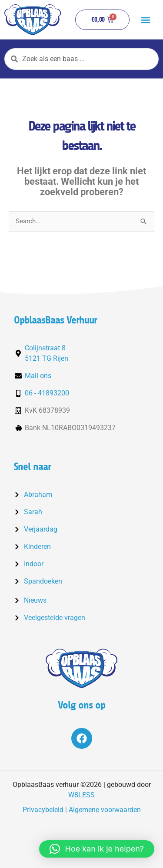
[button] (145, 20)
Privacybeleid (43, 810)
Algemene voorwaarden (105, 810)
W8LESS (81, 795)
